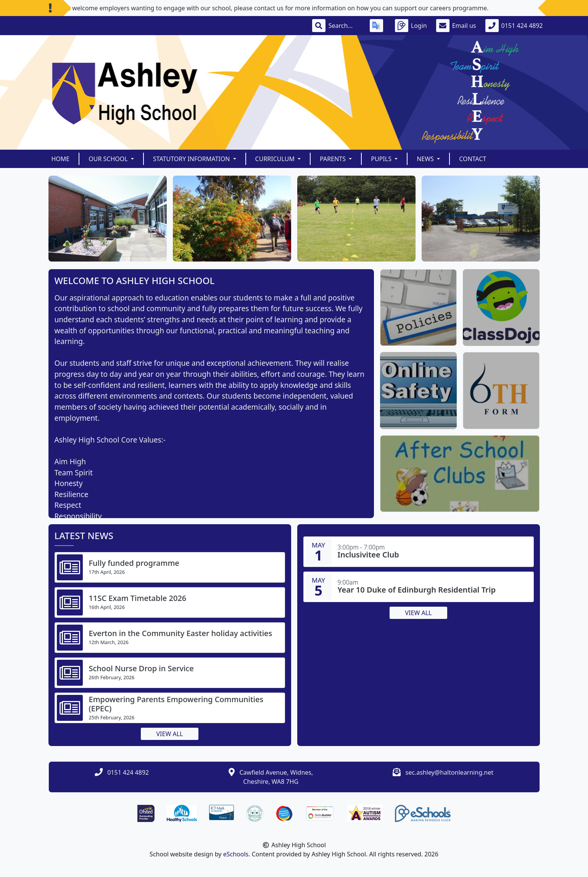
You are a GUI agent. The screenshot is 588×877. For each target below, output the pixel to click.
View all (170, 734)
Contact (473, 159)
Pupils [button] (382, 159)
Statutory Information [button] (192, 159)
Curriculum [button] (276, 159)
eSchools (236, 854)
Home (61, 159)
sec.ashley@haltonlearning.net (449, 772)
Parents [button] (333, 159)
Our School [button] (109, 159)
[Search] (345, 26)
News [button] (426, 159)
